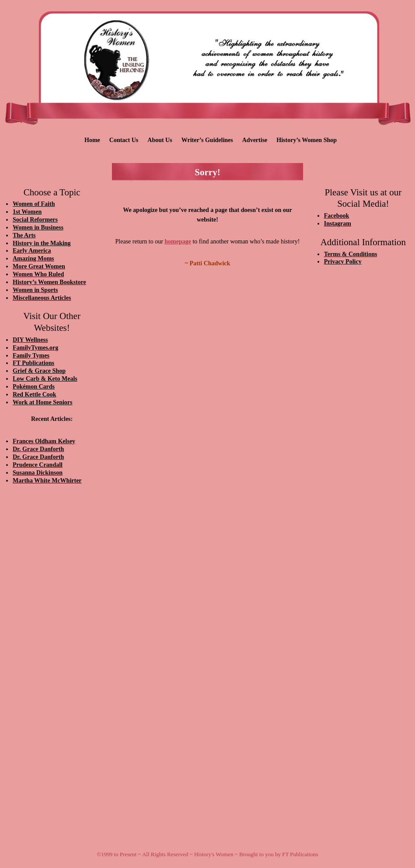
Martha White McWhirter (47, 481)
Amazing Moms (33, 259)
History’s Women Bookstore (49, 282)
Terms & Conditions (351, 254)
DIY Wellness (30, 340)
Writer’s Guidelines (207, 140)
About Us (160, 140)
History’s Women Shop (307, 140)
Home (92, 140)
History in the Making (42, 243)
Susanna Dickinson (38, 473)
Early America (32, 251)
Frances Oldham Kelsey (44, 441)
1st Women (27, 212)
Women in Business (38, 227)
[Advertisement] (52, 639)
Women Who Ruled (38, 274)
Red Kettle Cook (35, 394)
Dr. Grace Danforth (38, 449)
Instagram (338, 224)
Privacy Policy (343, 262)
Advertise (255, 140)
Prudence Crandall (38, 465)
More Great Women (39, 266)
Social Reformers (35, 220)
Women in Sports (35, 290)
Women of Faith (34, 204)
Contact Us (124, 140)
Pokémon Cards (34, 387)
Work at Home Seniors (43, 402)
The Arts (24, 235)
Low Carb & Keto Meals (45, 379)
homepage (178, 241)
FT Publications (33, 363)
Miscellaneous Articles (42, 298)
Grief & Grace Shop (39, 371)
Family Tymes (31, 356)
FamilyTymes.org (35, 348)
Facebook (337, 216)
